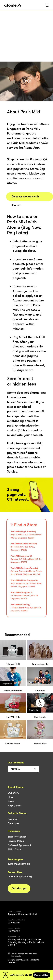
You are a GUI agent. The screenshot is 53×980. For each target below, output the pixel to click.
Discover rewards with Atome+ (25, 198)
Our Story (13, 793)
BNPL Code (14, 850)
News (11, 801)
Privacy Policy (16, 841)
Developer (13, 823)
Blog (10, 797)
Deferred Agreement (19, 845)
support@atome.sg (19, 864)
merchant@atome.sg (20, 877)
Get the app (19, 889)
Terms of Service (17, 837)
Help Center (15, 806)
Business (13, 819)
